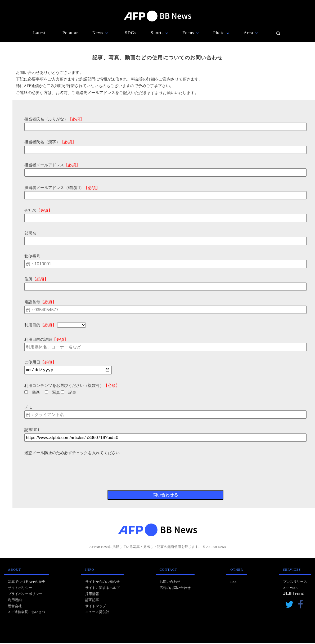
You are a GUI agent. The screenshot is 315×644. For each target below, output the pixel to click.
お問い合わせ (170, 582)
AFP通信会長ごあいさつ (27, 613)
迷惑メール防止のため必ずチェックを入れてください (72, 454)
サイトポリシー (20, 589)
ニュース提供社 (97, 613)
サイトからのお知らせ (102, 582)
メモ (28, 408)
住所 (36, 279)
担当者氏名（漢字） (50, 142)
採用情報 (92, 595)
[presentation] (65, 467)
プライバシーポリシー (25, 595)
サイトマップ (96, 607)
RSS (233, 582)
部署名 (30, 233)
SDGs (131, 33)
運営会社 (15, 607)
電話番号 (40, 302)
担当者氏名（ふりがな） (54, 119)
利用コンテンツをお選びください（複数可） (72, 386)
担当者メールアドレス (52, 165)
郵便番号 (32, 256)
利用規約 (15, 601)
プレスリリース (295, 582)
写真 (52, 393)
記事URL (32, 431)
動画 (32, 393)
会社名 (38, 211)
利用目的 (40, 325)
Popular (70, 33)
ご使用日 (40, 362)
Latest (39, 33)
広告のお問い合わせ (175, 589)
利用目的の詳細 (46, 339)
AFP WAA (290, 589)
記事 (69, 393)
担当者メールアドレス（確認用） (62, 188)
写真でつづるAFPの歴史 (27, 582)
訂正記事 (92, 601)
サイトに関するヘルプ (102, 589)
